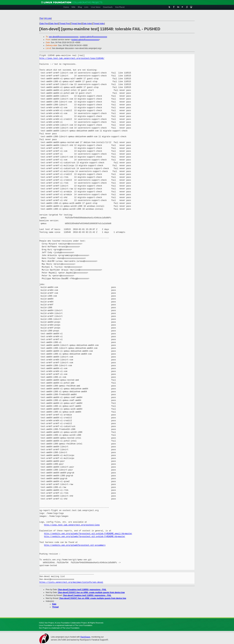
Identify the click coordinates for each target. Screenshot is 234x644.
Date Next (54, 24)
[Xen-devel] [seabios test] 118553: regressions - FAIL (82, 590)
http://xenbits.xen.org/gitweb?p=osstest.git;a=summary (75, 545)
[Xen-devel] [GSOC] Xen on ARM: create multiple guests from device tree (91, 592)
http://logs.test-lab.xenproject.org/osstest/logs (72, 525)
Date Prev (44, 24)
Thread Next (76, 24)
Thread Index (99, 24)
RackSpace (85, 637)
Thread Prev (64, 24)
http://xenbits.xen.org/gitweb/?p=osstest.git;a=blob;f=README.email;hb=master (88, 534)
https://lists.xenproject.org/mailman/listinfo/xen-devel (71, 582)
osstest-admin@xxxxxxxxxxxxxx (93, 37)
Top (41, 18)
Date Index (87, 24)
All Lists (48, 18)
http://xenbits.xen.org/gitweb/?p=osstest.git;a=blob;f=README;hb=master (85, 537)
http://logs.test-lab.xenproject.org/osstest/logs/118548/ (72, 58)
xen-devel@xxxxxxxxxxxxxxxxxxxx (64, 37)
